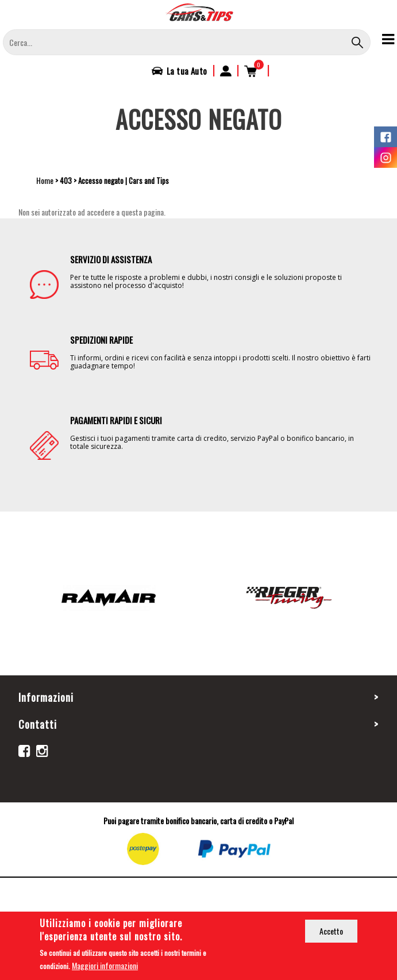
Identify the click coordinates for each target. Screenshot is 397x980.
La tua (187, 71)
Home (45, 180)
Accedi (226, 71)
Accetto (331, 933)
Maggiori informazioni (105, 967)
